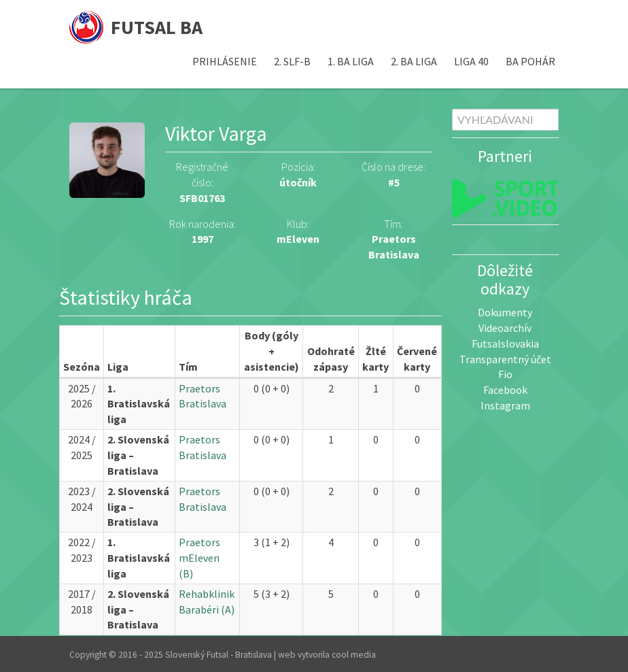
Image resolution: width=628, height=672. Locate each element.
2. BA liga (414, 61)
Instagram (505, 405)
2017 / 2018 (82, 602)
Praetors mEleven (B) (199, 558)
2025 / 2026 (82, 396)
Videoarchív (505, 328)
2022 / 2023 (82, 550)
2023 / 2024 (82, 499)
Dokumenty (505, 312)
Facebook (505, 390)
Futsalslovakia (505, 343)
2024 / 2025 (82, 447)
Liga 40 (471, 61)
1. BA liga (351, 61)
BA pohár (530, 61)
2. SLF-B (292, 61)
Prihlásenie (225, 61)
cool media (354, 655)
